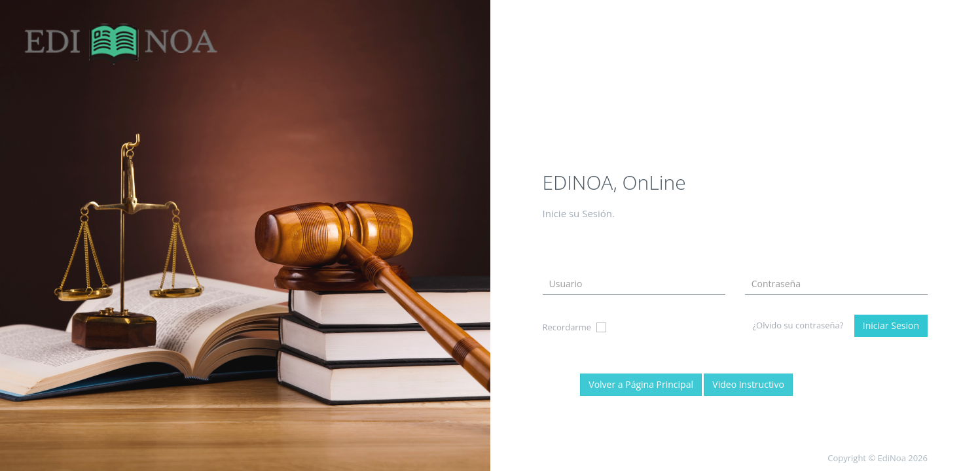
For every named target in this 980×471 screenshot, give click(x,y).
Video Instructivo (748, 384)
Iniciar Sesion (891, 325)
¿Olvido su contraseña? (798, 325)
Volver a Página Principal (641, 384)
